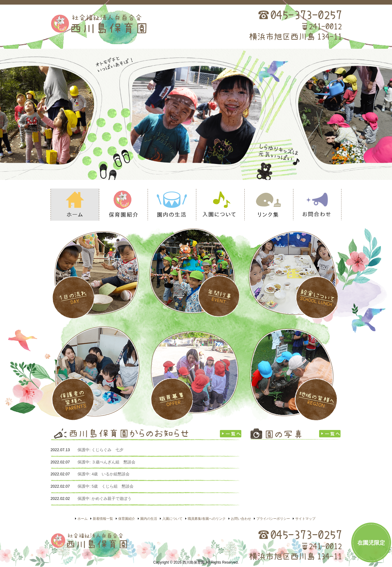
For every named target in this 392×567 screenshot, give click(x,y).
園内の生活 (172, 205)
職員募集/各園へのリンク (207, 519)
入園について (220, 205)
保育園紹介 (123, 205)
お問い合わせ (317, 205)
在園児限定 (371, 543)
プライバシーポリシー (273, 519)
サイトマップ (305, 519)
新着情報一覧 (103, 519)
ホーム (75, 205)
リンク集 (269, 205)
